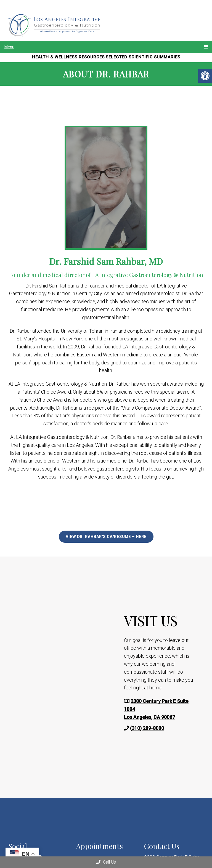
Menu (9, 47)
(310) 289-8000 (147, 728)
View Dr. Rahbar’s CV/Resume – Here (106, 537)
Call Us (106, 862)
